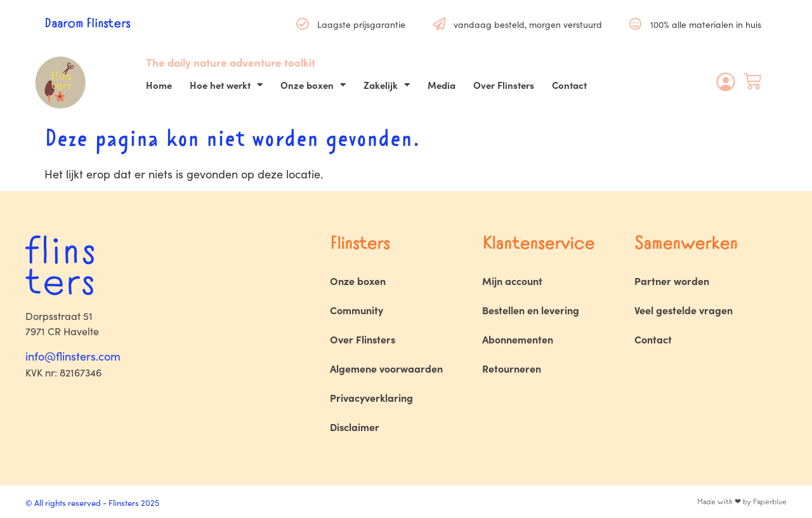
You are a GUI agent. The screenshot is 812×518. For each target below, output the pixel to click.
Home (159, 85)
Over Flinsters (504, 85)
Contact (569, 85)
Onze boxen (313, 85)
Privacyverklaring (371, 397)
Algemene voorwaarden (386, 368)
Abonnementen (518, 339)
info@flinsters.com (73, 356)
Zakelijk (387, 85)
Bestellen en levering (531, 310)
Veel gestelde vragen (684, 310)
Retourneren (512, 368)
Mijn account (512, 281)
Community (357, 310)
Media (442, 85)
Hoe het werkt (226, 85)
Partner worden (672, 281)
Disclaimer (355, 427)
